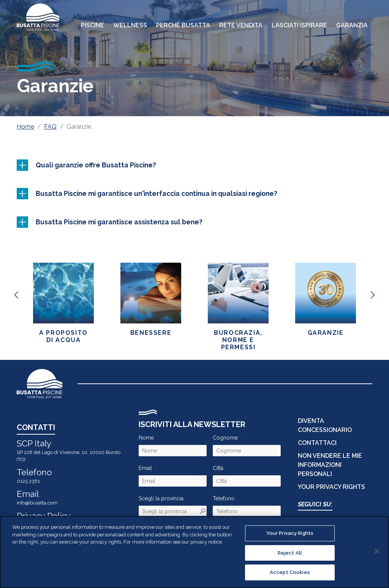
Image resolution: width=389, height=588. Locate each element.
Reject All (290, 553)
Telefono (224, 498)
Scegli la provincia (161, 498)
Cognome (225, 438)
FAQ (50, 127)
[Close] (377, 551)
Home (25, 127)
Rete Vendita (241, 25)
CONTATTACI (317, 443)
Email (145, 468)
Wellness (130, 25)
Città (218, 468)
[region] (194, 552)
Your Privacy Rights (331, 487)
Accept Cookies (290, 572)
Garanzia (352, 25)
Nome (146, 438)
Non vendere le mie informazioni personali (330, 465)
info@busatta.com (37, 503)
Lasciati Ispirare (299, 25)
